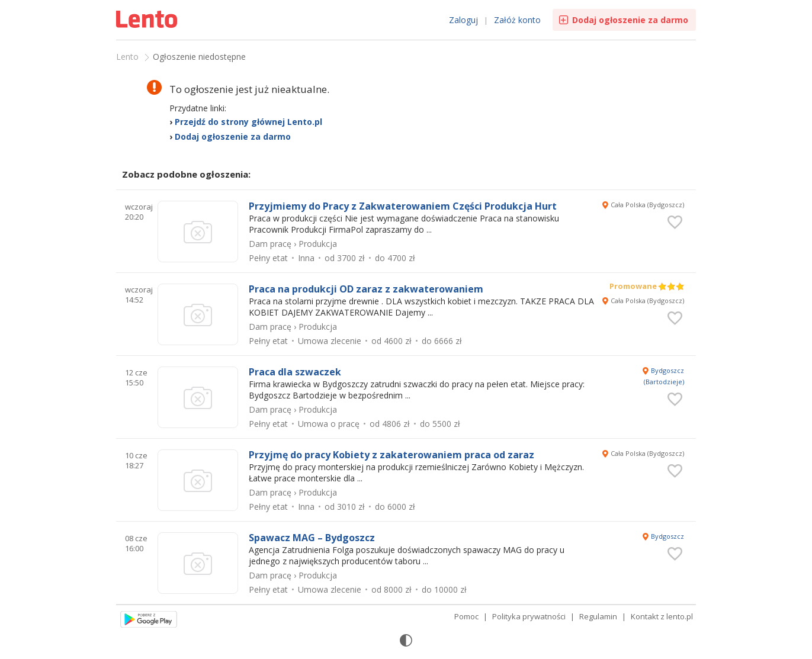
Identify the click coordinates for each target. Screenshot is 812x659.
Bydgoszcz (667, 536)
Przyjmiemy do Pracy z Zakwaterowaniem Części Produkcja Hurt (403, 206)
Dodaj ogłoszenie (630, 20)
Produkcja (318, 244)
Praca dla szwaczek (295, 372)
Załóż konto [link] (517, 20)
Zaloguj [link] (463, 20)
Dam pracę (270, 244)
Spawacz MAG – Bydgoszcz (312, 538)
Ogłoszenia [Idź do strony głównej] (148, 21)
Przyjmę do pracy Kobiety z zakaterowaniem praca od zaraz (391, 455)
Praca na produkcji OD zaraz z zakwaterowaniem (366, 289)
